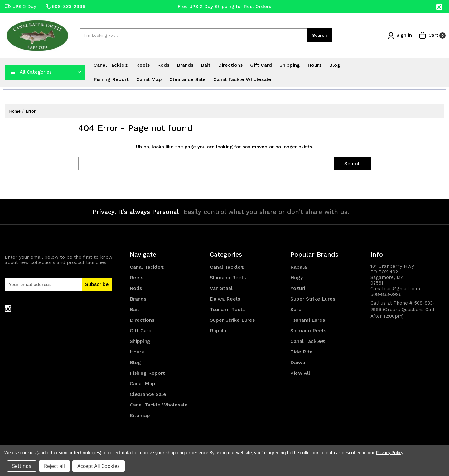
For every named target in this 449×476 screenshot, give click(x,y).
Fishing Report (111, 79)
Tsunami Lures (308, 320)
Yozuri (298, 288)
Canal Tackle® (111, 65)
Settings (22, 466)
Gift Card (261, 65)
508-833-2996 (65, 7)
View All (300, 373)
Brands (185, 65)
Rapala (218, 331)
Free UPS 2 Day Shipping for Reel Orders (224, 7)
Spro (296, 309)
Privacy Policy (390, 452)
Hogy (297, 278)
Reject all (54, 466)
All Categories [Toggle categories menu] (36, 72)
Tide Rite (302, 352)
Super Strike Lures (232, 320)
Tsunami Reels (227, 309)
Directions (230, 65)
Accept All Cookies (99, 466)
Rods (163, 65)
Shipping (290, 65)
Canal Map (149, 79)
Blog (335, 65)
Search (320, 35)
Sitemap (140, 415)
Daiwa (298, 362)
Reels (143, 65)
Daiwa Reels (225, 299)
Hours (314, 65)
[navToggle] (13, 72)
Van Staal (221, 288)
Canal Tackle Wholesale (242, 79)
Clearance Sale (188, 79)
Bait (206, 65)
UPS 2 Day (20, 7)
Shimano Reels (228, 278)
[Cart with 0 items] (432, 35)
